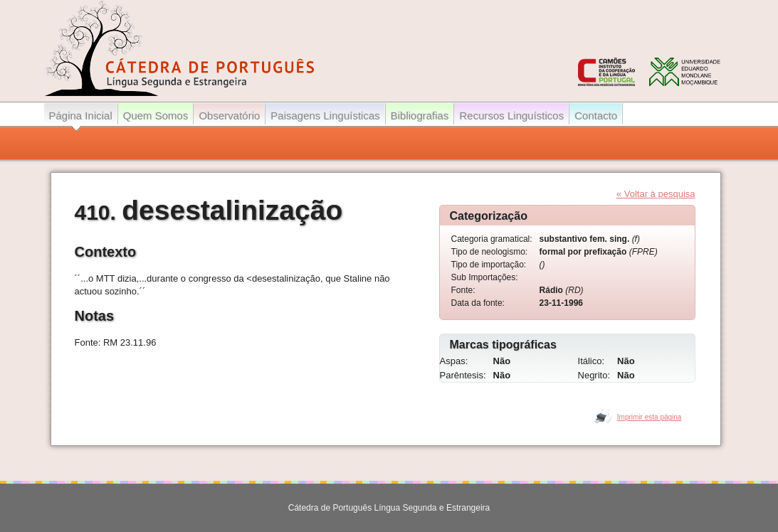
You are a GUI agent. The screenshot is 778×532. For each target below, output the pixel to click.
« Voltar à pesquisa (656, 194)
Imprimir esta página (650, 417)
